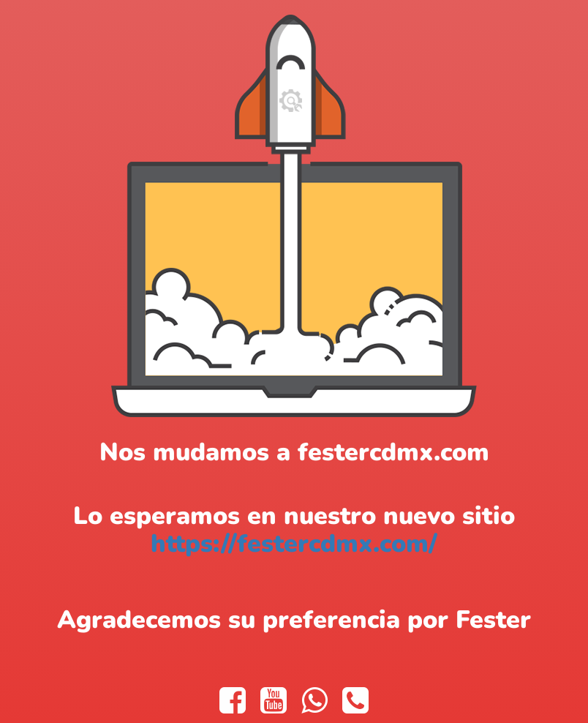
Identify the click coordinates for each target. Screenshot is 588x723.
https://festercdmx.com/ (294, 544)
